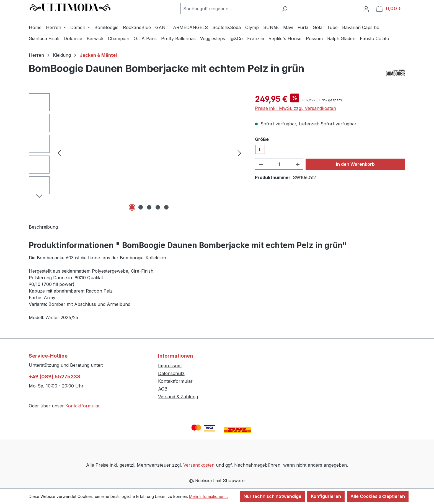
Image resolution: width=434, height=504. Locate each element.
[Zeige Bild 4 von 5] (158, 207)
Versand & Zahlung (178, 397)
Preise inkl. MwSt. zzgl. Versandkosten (295, 108)
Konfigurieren (326, 496)
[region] (136, 153)
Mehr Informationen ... (209, 496)
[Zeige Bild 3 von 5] (149, 207)
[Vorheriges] (59, 153)
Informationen (175, 356)
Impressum (170, 366)
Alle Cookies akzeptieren (378, 496)
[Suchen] (285, 9)
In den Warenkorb (355, 164)
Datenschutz (171, 373)
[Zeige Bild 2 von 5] (141, 207)
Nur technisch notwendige (272, 496)
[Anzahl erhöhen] (298, 164)
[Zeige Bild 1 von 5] (132, 207)
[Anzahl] (279, 164)
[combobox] (229, 9)
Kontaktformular (82, 406)
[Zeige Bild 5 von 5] (166, 207)
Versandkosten (199, 465)
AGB (163, 389)
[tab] (43, 227)
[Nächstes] (239, 153)
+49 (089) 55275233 (55, 377)
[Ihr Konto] (366, 9)
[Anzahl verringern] (261, 164)
